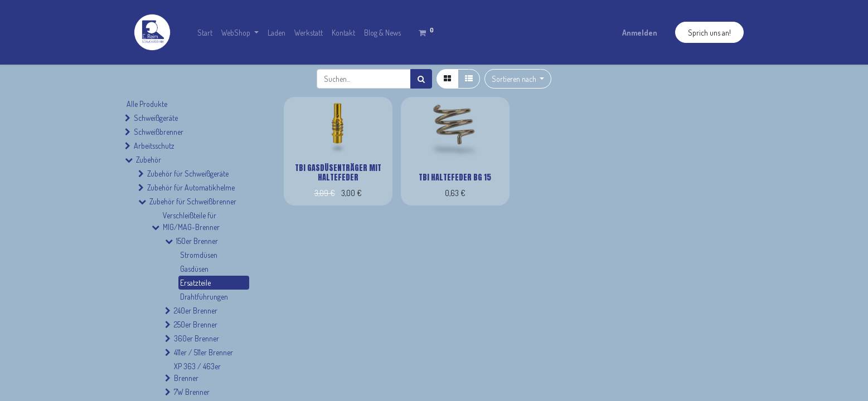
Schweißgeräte (156, 118)
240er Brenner (196, 310)
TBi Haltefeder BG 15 (455, 177)
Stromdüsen (199, 255)
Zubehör (149, 160)
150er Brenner (197, 241)
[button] (518, 79)
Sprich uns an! (709, 33)
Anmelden (640, 33)
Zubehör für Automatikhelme (191, 187)
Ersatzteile (195, 283)
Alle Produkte (147, 104)
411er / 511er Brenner (203, 352)
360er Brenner (197, 338)
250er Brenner (196, 324)
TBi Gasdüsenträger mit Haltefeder (338, 173)
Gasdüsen (194, 269)
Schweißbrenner (159, 132)
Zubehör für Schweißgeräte (188, 173)
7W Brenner (192, 392)
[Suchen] (421, 79)
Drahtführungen (204, 297)
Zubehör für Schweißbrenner (193, 201)
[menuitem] (205, 33)
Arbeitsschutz (154, 146)
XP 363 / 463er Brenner (197, 372)
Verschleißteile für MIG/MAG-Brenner (191, 221)
